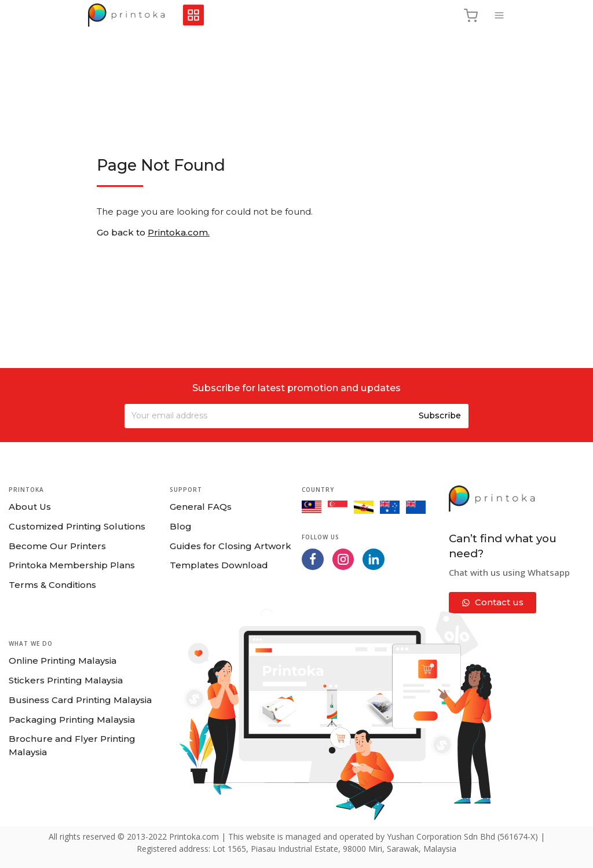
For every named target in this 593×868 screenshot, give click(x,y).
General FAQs (201, 507)
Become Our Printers (57, 546)
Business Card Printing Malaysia (80, 700)
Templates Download (219, 565)
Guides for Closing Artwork (230, 546)
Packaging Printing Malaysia (72, 720)
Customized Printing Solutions (77, 526)
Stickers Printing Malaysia (66, 680)
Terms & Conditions (52, 585)
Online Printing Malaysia (63, 661)
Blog (181, 526)
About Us (30, 507)
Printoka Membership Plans (72, 565)
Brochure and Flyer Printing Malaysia (72, 745)
